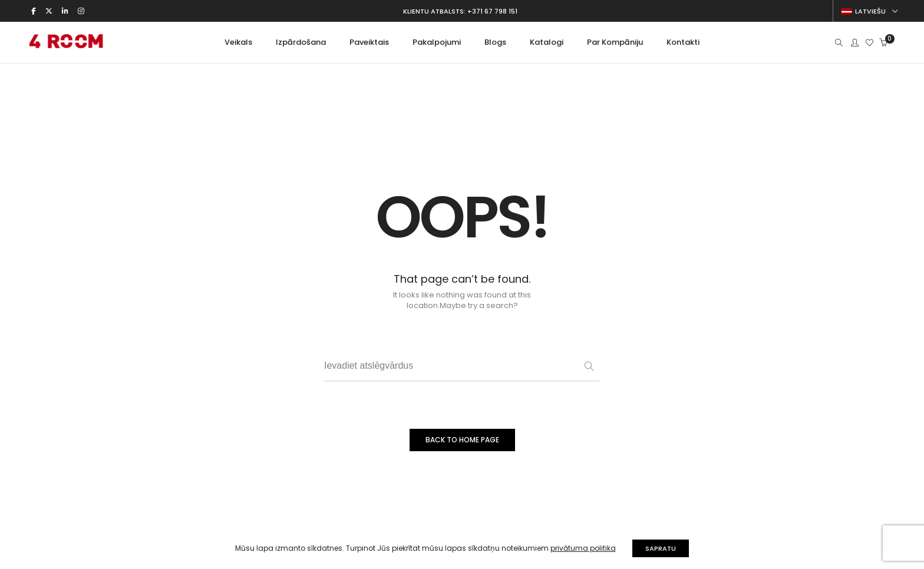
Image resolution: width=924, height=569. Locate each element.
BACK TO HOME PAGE (462, 440)
